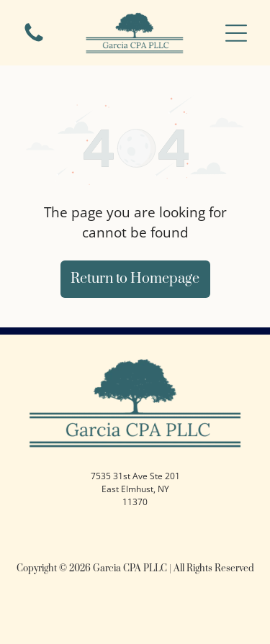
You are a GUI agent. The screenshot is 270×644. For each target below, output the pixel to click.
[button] (236, 33)
